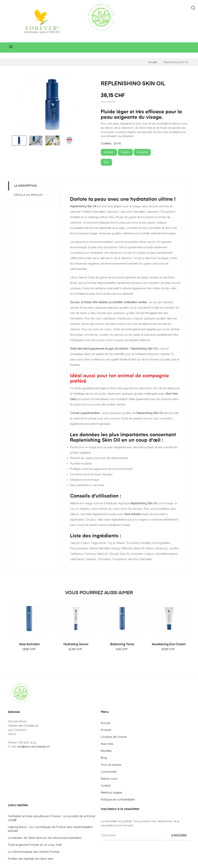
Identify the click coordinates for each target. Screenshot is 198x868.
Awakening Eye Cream (169, 644)
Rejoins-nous (109, 779)
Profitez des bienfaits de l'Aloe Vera (30, 859)
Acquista (142, 152)
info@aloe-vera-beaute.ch (33, 747)
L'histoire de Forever (114, 737)
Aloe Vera (107, 744)
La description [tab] (25, 186)
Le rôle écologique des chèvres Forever (34, 852)
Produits (106, 730)
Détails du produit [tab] (28, 195)
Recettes (106, 751)
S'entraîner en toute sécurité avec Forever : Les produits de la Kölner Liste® (52, 818)
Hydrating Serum (76, 644)
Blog (104, 758)
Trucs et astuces (111, 765)
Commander (109, 772)
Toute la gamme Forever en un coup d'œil (35, 845)
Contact (106, 786)
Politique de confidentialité (118, 800)
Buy (106, 162)
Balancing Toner (122, 644)
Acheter (109, 152)
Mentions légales (112, 793)
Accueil (105, 723)
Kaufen (125, 152)
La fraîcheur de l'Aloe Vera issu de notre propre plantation (45, 838)
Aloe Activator (29, 644)
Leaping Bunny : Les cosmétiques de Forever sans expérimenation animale (50, 829)
